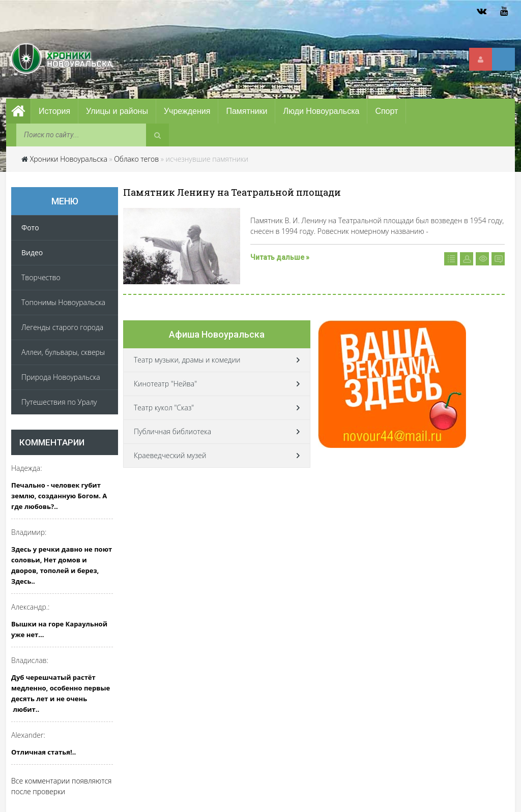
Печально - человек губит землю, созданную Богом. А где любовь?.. (59, 496)
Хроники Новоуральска (69, 159)
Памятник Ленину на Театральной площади (232, 192)
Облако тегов (136, 159)
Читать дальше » (280, 257)
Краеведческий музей (170, 455)
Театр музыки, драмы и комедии (187, 360)
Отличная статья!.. (44, 752)
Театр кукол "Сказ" (164, 408)
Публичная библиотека (172, 431)
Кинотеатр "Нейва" (165, 384)
